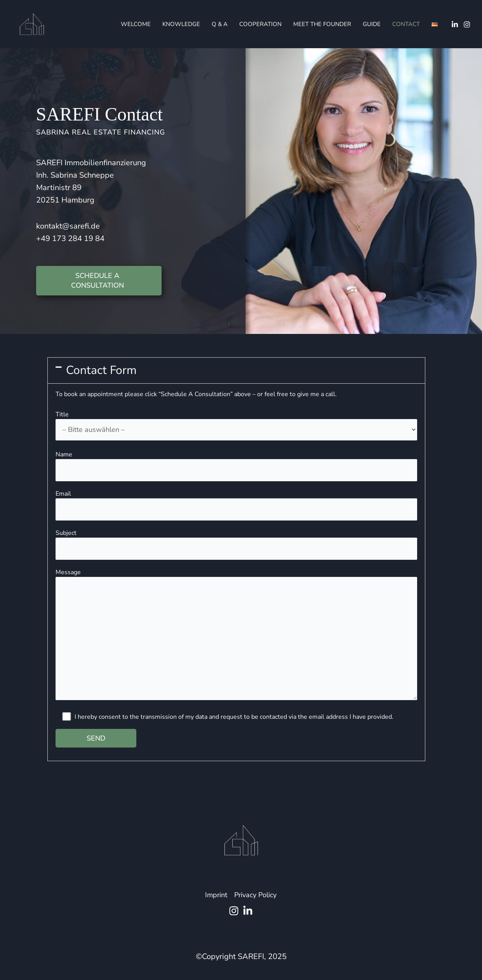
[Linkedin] (455, 24)
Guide (372, 24)
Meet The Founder (322, 24)
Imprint (216, 895)
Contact (406, 24)
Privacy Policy (255, 895)
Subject (236, 544)
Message (236, 635)
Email (236, 505)
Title (236, 425)
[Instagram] (467, 24)
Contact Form (101, 370)
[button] (236, 370)
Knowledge (181, 24)
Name (236, 466)
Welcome (136, 24)
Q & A (220, 24)
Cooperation (260, 24)
